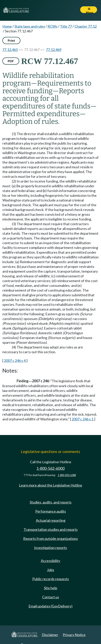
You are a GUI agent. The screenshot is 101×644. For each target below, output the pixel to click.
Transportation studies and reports (51, 529)
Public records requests (51, 579)
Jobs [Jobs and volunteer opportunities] (50, 570)
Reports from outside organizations (50, 539)
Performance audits (51, 511)
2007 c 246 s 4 (15, 361)
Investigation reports (50, 548)
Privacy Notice (74, 635)
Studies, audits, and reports (51, 502)
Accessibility (50, 561)
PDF (11, 61)
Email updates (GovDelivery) (50, 606)
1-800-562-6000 (50, 468)
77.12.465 (10, 50)
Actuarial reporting (51, 520)
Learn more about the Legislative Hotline (51, 485)
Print (11, 40)
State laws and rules (30, 26)
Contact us (51, 597)
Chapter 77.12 (86, 26)
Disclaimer (50, 635)
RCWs (52, 26)
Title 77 (66, 26)
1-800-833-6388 (67, 475)
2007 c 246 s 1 (82, 419)
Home (7, 26)
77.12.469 (54, 50)
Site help (51, 588)
